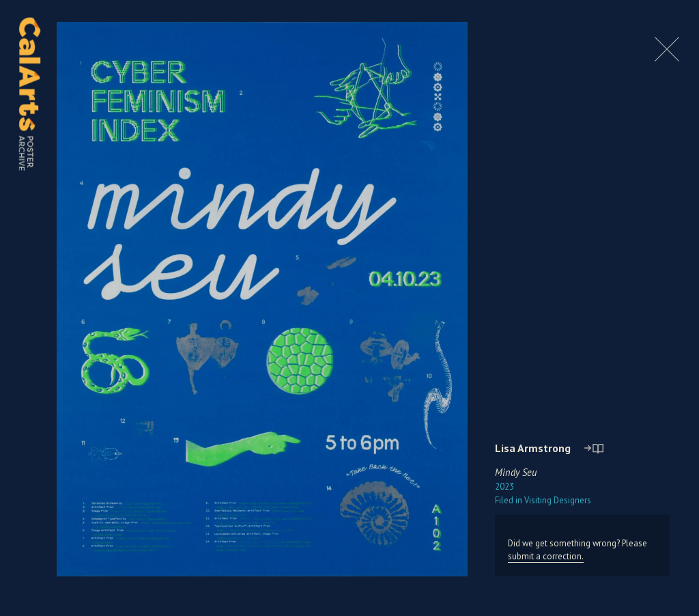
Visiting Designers (543, 500)
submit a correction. (546, 556)
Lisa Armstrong (533, 448)
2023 (504, 487)
